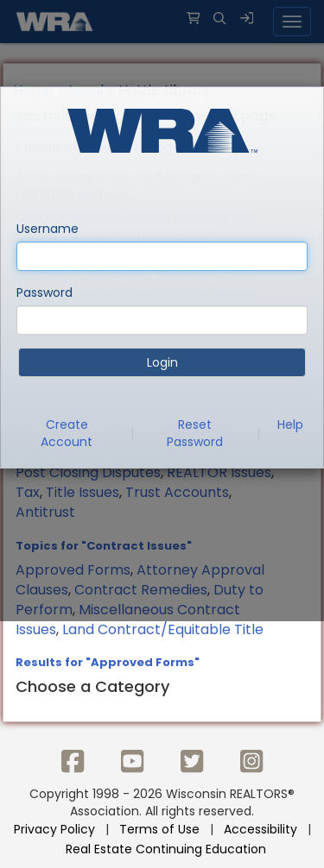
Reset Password (195, 433)
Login (162, 362)
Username (48, 229)
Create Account (67, 433)
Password (44, 292)
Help (290, 425)
